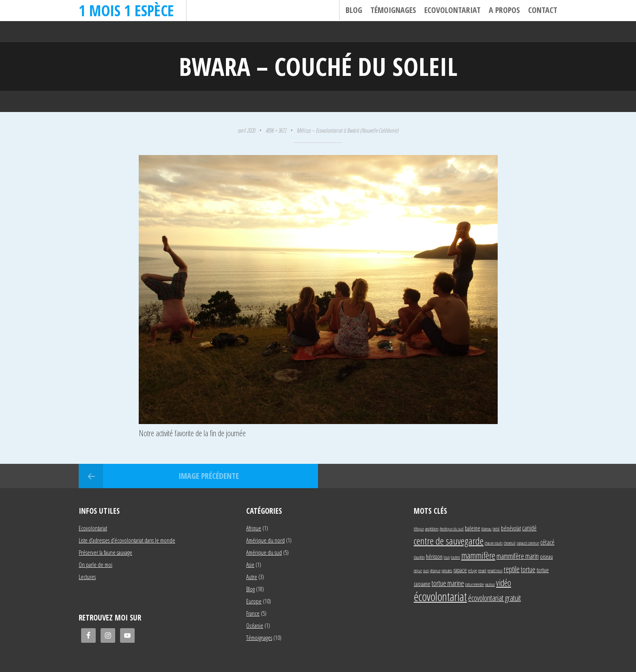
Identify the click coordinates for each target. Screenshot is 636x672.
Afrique (254, 528)
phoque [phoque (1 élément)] (435, 571)
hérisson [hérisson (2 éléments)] (434, 557)
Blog (354, 10)
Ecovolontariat (452, 10)
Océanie (255, 625)
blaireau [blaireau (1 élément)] (487, 529)
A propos (504, 10)
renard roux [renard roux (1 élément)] (495, 571)
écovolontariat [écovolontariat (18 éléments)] (440, 597)
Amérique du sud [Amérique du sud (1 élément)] (452, 529)
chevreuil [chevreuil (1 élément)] (510, 543)
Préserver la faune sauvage (105, 552)
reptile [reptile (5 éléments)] (512, 569)
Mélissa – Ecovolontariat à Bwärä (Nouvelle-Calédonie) (348, 130)
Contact (543, 10)
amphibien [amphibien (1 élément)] (432, 529)
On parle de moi (96, 564)
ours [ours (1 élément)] (426, 571)
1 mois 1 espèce (126, 10)
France (253, 613)
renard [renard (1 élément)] (482, 571)
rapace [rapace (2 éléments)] (460, 570)
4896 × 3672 (276, 130)
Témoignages (393, 10)
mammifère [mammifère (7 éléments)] (478, 555)
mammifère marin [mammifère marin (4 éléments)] (518, 556)
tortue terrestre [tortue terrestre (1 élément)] (475, 584)
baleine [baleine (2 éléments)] (473, 528)
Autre (252, 577)
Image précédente (209, 476)
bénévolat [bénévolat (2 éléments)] (511, 528)
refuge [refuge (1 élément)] (473, 571)
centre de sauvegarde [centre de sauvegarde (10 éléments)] (449, 541)
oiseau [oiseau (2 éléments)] (546, 557)
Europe (254, 601)
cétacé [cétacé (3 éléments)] (547, 542)
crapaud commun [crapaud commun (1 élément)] (528, 543)
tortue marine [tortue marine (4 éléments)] (448, 583)
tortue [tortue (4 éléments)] (528, 569)
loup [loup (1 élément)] (447, 557)
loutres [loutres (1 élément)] (456, 557)
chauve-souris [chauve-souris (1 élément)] (494, 543)
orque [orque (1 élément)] (418, 571)
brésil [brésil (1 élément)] (496, 529)
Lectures (87, 577)
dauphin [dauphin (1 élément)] (419, 557)
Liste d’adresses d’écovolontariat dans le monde (127, 540)
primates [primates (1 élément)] (447, 571)
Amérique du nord (265, 540)
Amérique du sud (264, 552)
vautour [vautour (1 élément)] (490, 584)
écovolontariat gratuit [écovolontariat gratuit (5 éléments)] (494, 598)
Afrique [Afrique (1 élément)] (419, 529)
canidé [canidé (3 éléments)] (529, 528)
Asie (250, 564)
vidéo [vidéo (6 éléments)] (504, 583)
